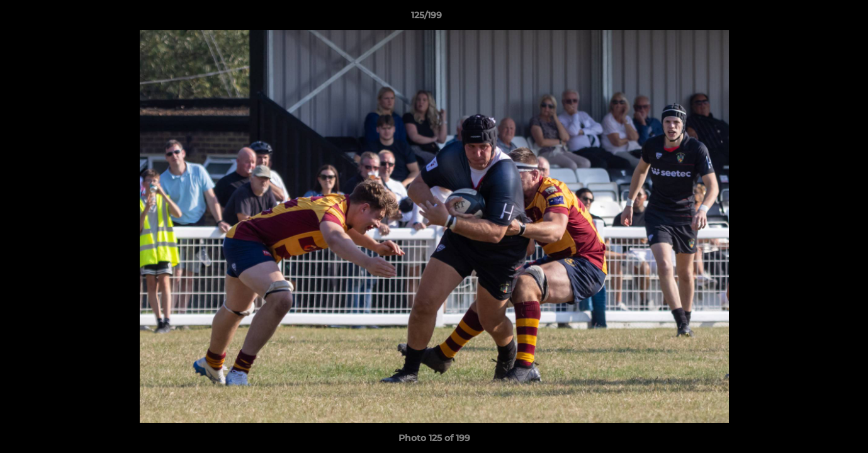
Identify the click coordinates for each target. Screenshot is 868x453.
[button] (815, 18)
